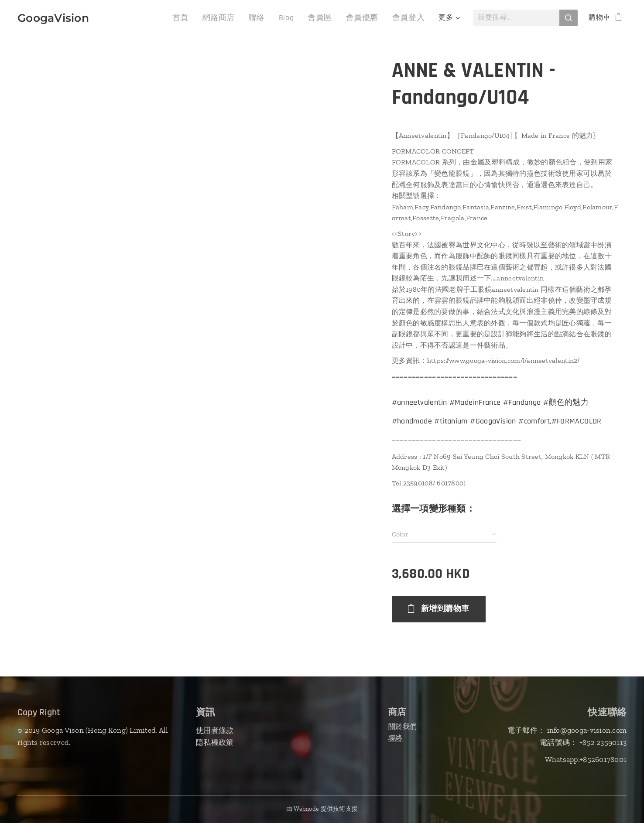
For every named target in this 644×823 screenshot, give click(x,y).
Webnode (306, 809)
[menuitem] (122, 18)
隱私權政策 (215, 742)
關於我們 (402, 726)
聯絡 (396, 738)
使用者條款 (215, 730)
